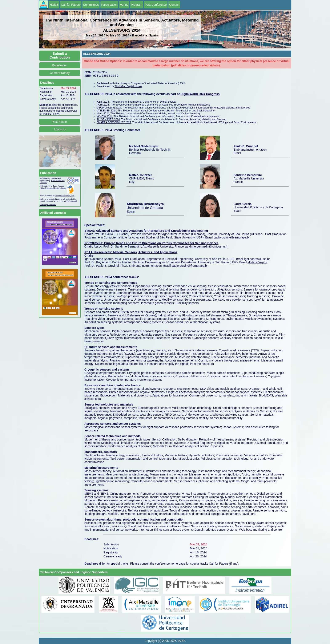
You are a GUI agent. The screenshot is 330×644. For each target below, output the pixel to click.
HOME (54, 5)
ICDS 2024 (103, 102)
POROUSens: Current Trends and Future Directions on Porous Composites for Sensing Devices (151, 243)
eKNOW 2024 (104, 116)
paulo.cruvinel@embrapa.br (232, 237)
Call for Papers (71, 5)
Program (137, 5)
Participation (109, 5)
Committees (91, 5)
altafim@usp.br (257, 262)
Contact (174, 5)
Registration (60, 65)
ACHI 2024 (103, 105)
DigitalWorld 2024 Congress (200, 94)
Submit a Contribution (60, 56)
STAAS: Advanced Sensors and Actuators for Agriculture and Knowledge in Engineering (146, 231)
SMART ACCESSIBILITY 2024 (114, 122)
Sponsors (60, 129)
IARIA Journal (71, 201)
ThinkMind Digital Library (128, 86)
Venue (124, 5)
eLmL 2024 (103, 114)
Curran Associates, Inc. (65, 196)
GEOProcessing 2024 (109, 108)
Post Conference (156, 5)
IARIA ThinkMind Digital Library (53, 188)
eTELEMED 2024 (106, 111)
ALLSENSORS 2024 (108, 119)
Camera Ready (60, 73)
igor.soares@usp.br (257, 259)
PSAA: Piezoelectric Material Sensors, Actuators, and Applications (131, 252)
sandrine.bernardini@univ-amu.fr (206, 246)
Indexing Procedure (48, 205)
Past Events (60, 122)
